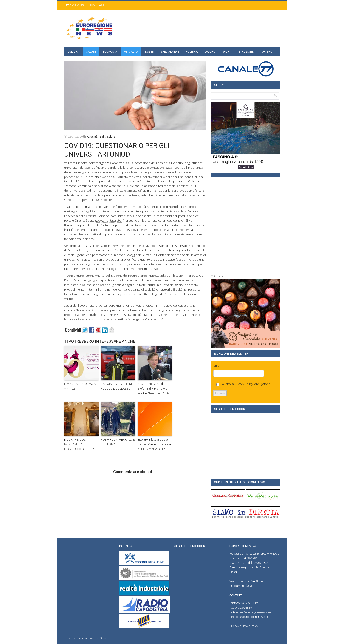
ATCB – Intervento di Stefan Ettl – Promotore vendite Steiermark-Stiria (154, 389)
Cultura (73, 52)
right (102, 137)
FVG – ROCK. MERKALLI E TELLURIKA (118, 442)
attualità (92, 137)
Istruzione (246, 52)
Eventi (149, 52)
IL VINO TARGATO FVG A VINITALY (80, 386)
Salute (91, 52)
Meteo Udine (217, 276)
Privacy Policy (244, 384)
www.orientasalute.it (110, 220)
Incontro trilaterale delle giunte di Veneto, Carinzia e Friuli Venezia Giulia (154, 444)
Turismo (266, 52)
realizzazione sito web (81, 638)
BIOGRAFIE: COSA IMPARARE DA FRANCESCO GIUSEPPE (80, 444)
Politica (192, 52)
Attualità (131, 52)
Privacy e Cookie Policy (244, 626)
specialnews (170, 52)
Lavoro (210, 52)
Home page (97, 5)
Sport (227, 52)
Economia (110, 52)
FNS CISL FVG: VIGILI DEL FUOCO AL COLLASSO (118, 386)
